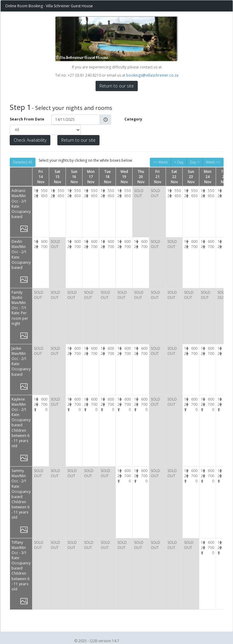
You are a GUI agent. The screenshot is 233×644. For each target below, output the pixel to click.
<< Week (160, 162)
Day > (195, 162)
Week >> (213, 162)
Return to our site (117, 86)
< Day (179, 162)
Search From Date (27, 119)
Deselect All (23, 162)
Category (133, 119)
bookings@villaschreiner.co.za (152, 75)
